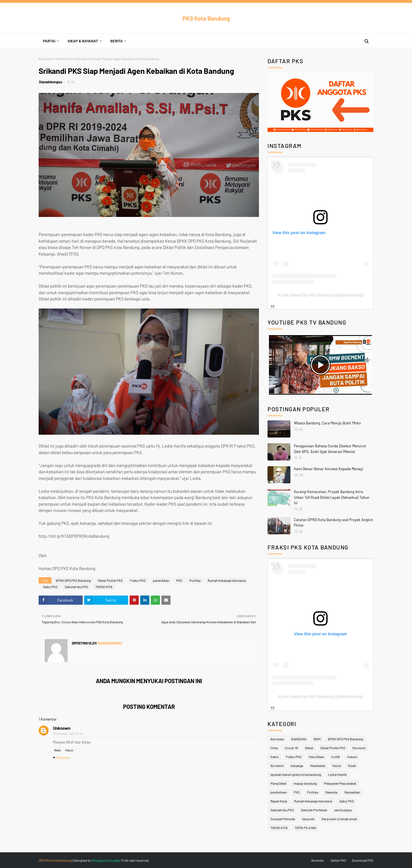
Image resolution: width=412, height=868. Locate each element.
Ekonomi (359, 748)
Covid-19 (291, 748)
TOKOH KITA (63, 59)
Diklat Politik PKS (110, 580)
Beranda (45, 59)
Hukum (352, 757)
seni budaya (343, 810)
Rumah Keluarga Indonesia (227, 580)
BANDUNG (299, 739)
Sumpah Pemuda (283, 819)
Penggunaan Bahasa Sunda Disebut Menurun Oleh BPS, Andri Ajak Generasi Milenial (330, 449)
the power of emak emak (339, 819)
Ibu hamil (277, 766)
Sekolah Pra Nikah (314, 810)
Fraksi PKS (138, 580)
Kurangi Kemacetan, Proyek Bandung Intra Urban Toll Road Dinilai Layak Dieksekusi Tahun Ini (332, 497)
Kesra (337, 766)
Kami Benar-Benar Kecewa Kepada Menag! (329, 469)
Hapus (69, 750)
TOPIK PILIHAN (305, 828)
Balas (58, 750)
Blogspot (99, 860)
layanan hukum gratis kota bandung (296, 774)
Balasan (64, 757)
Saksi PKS (50, 587)
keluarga (297, 766)
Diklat (309, 748)
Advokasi (277, 739)
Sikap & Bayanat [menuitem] (83, 41)
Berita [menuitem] (117, 41)
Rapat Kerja (279, 801)
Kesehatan (318, 766)
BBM (317, 739)
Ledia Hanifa (337, 774)
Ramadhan (352, 792)
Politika (195, 580)
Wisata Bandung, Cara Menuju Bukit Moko (327, 423)
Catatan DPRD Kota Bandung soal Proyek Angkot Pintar (333, 523)
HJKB (336, 757)
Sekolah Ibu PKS (76, 587)
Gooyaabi (113, 860)
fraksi (275, 757)
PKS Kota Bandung (206, 18)
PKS (179, 580)
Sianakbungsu (50, 82)
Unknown (62, 728)
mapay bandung (305, 783)
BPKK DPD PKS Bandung (73, 580)
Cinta (274, 748)
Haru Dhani (316, 757)
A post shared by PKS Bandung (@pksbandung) (320, 295)
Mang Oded (278, 783)
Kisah (352, 766)
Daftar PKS (338, 860)
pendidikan (161, 580)
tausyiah (308, 819)
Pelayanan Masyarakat (340, 783)
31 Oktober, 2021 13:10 (68, 734)
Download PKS (363, 860)
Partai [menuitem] (49, 41)
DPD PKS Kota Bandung (55, 860)
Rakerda (331, 792)
